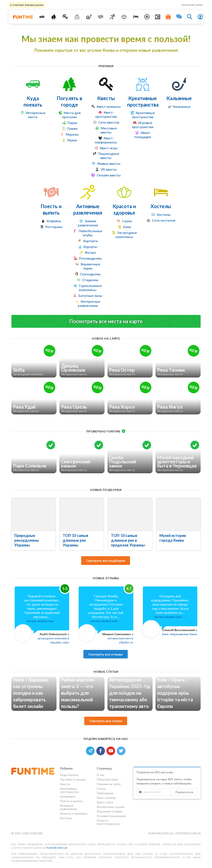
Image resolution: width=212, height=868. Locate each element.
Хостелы (161, 206)
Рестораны (54, 227)
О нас (101, 775)
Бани (127, 227)
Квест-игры (109, 148)
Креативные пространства (143, 101)
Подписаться (184, 792)
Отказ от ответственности (108, 822)
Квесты (106, 98)
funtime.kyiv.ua (161, 833)
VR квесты (109, 169)
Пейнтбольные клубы (90, 233)
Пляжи (72, 128)
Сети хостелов (164, 220)
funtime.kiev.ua (57, 848)
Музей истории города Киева (173, 538)
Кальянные (179, 98)
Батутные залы (90, 296)
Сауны (127, 221)
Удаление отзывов (110, 811)
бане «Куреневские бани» (180, 634)
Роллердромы (90, 258)
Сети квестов (109, 122)
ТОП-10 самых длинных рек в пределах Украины (128, 540)
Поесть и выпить (51, 209)
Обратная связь (192, 5)
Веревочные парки (90, 266)
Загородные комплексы (126, 235)
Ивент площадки (143, 135)
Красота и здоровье (124, 209)
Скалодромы (90, 274)
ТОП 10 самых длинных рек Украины (76, 540)
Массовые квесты (109, 130)
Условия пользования (111, 816)
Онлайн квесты (109, 175)
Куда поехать (33, 101)
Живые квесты (109, 163)
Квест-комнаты (109, 106)
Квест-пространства (106, 114)
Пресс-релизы (106, 798)
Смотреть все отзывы (106, 654)
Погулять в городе (69, 101)
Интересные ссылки (111, 807)
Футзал (90, 252)
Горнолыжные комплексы (90, 288)
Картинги (90, 241)
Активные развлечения (88, 209)
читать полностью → (42, 621)
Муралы (72, 134)
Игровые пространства (143, 125)
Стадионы (90, 280)
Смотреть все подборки (106, 560)
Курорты (90, 247)
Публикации (105, 793)
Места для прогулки (71, 115)
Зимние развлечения (88, 223)
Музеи (72, 140)
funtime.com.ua (188, 833)
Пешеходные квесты (109, 156)
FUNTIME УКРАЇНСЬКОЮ (28, 5)
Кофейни (54, 221)
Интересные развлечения (89, 303)
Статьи (101, 788)
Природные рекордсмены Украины (27, 540)
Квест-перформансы (106, 140)
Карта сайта (105, 802)
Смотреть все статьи (106, 721)
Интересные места (36, 115)
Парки (72, 123)
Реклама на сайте (109, 784)
